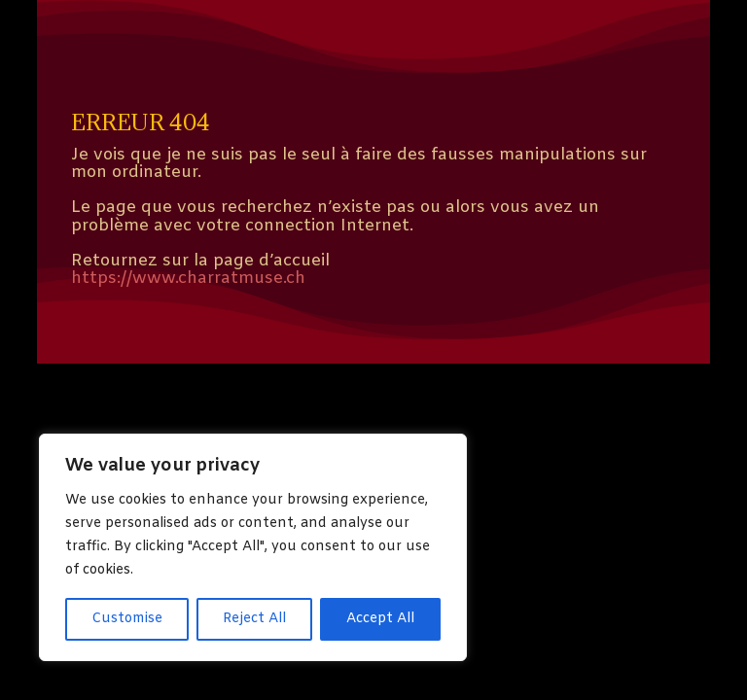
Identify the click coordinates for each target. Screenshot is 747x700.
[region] (253, 547)
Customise (127, 619)
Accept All (380, 619)
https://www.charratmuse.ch (188, 279)
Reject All (254, 619)
